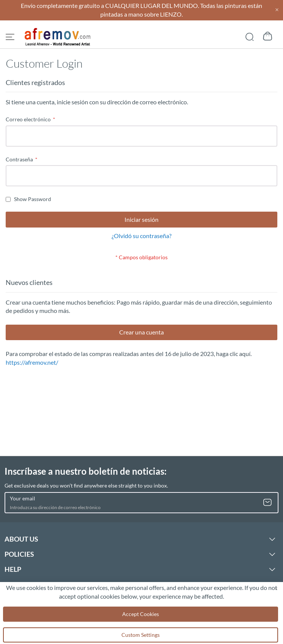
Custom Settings (141, 635)
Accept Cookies (141, 614)
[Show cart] (268, 36)
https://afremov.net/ (32, 362)
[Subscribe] (267, 503)
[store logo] (58, 37)
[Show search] (250, 36)
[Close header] (277, 10)
